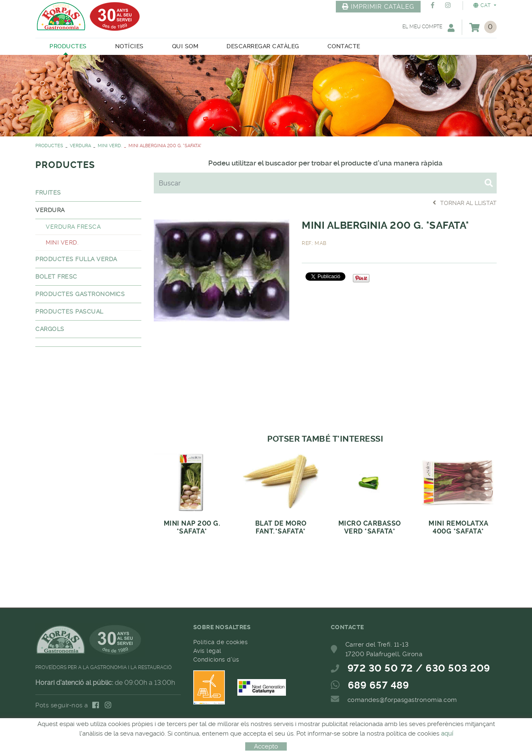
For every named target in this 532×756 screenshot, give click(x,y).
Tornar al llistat (465, 203)
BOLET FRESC (56, 277)
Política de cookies (221, 642)
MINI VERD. (110, 146)
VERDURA (80, 146)
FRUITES (48, 193)
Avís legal (207, 651)
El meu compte (429, 28)
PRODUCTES (49, 146)
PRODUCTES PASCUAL (69, 311)
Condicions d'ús (216, 660)
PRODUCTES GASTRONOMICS (80, 294)
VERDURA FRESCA (73, 227)
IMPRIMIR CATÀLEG (378, 7)
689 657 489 (379, 685)
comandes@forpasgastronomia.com (402, 700)
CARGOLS (50, 329)
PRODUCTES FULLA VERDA (76, 259)
